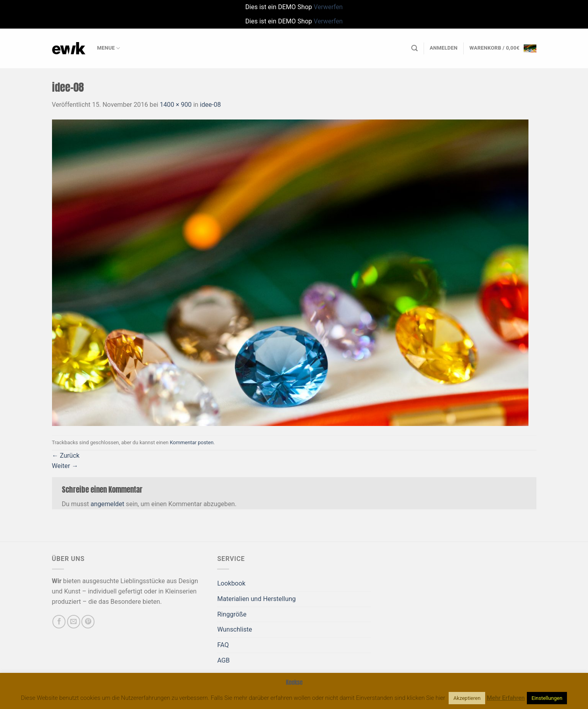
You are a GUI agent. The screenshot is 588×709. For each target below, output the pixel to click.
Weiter (65, 466)
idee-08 (211, 105)
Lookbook (231, 583)
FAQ (223, 645)
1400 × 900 (175, 105)
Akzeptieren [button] (467, 698)
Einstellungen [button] (547, 698)
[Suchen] (414, 48)
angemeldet (107, 504)
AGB (224, 660)
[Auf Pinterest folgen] (88, 621)
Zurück (66, 456)
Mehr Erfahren (506, 698)
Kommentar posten (192, 442)
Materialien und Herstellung (256, 599)
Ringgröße (232, 614)
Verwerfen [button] (328, 7)
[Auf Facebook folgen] (59, 621)
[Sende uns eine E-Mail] (74, 621)
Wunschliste (235, 629)
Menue (109, 48)
